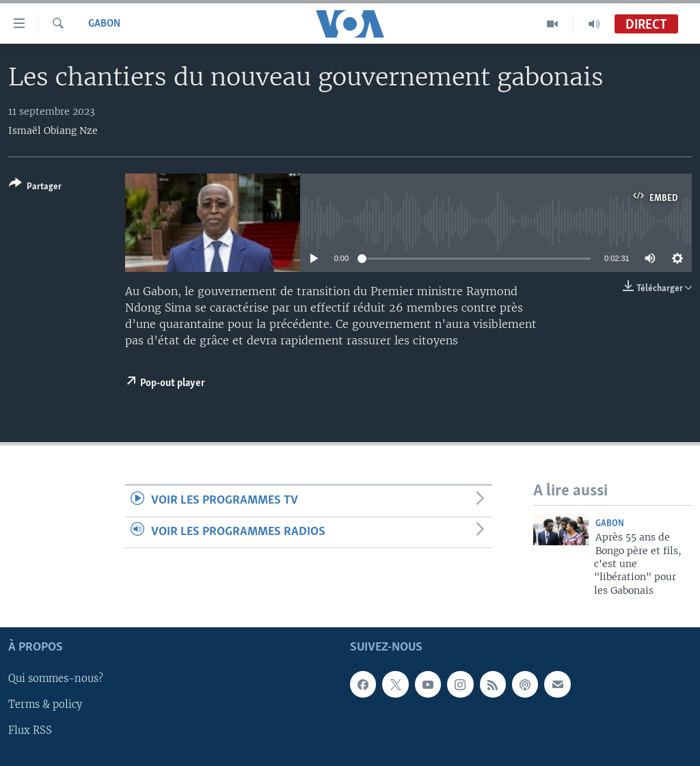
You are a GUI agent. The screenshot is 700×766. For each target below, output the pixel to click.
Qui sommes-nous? (56, 679)
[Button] (35, 188)
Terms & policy (45, 705)
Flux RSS (30, 731)
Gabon (104, 24)
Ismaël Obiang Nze (53, 131)
